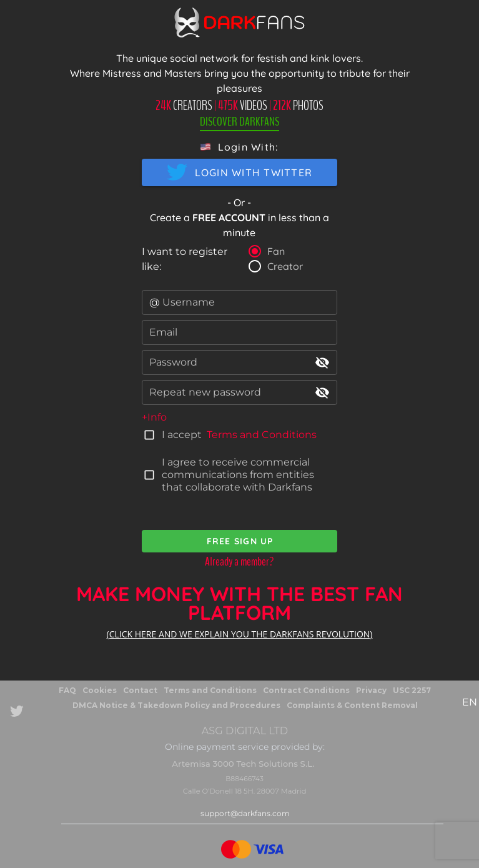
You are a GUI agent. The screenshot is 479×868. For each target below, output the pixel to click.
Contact (140, 690)
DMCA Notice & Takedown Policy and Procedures (176, 705)
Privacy (371, 690)
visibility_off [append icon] (322, 362)
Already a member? (239, 561)
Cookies (100, 690)
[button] (239, 147)
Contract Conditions (306, 690)
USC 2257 (412, 690)
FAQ (67, 690)
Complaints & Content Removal (352, 705)
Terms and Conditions (262, 435)
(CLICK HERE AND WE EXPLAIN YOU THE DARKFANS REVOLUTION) (240, 634)
